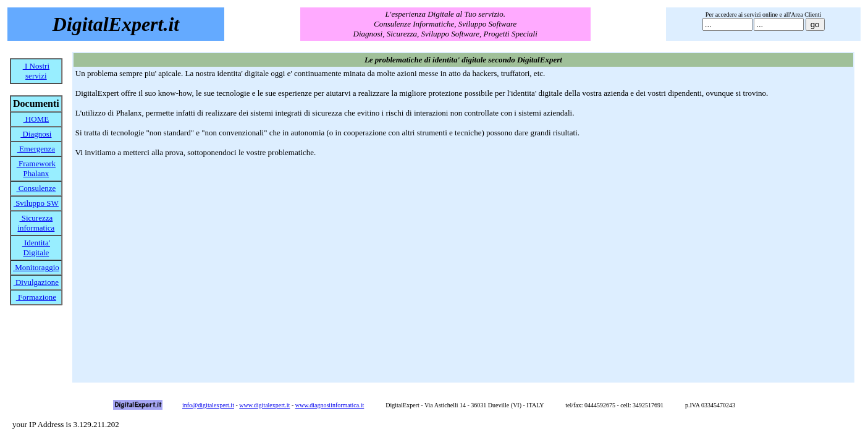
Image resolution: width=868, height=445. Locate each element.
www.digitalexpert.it (264, 405)
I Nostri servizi (36, 71)
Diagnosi (36, 134)
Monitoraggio (36, 267)
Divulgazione (36, 282)
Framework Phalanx (36, 168)
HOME (36, 119)
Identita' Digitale (36, 248)
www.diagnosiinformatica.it (330, 405)
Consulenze (36, 188)
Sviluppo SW (36, 203)
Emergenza (36, 149)
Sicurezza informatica (36, 223)
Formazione (36, 297)
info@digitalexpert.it (208, 405)
